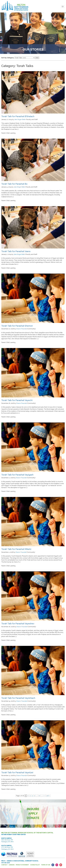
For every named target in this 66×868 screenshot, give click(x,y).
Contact (4, 865)
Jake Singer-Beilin (20, 119)
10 (39, 796)
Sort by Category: (8, 58)
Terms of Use (46, 865)
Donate (33, 818)
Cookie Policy (35, 865)
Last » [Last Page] (48, 796)
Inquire (33, 809)
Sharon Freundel (22, 329)
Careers (12, 865)
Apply (33, 813)
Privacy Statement (22, 865)
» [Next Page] (44, 796)
